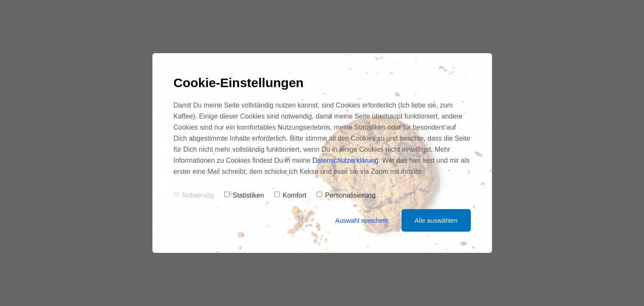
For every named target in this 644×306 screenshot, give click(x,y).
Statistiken (244, 195)
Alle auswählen (436, 220)
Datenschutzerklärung (346, 160)
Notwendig (194, 195)
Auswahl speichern (362, 220)
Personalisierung (346, 195)
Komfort (290, 195)
